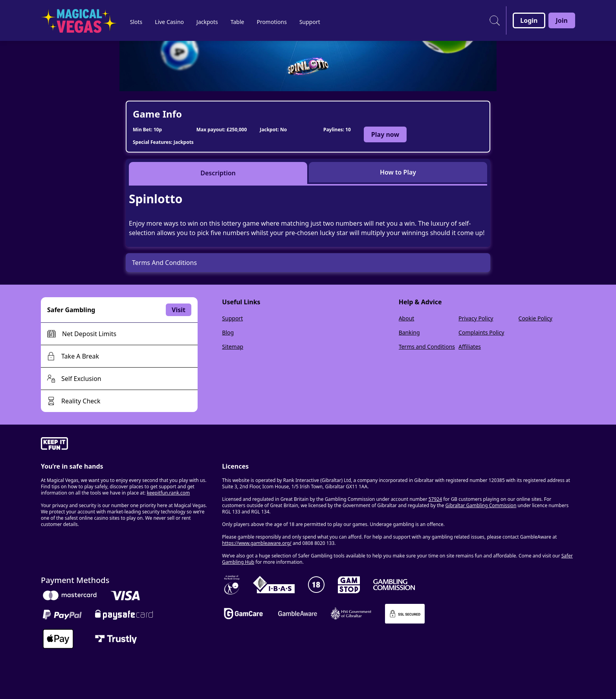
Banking (409, 332)
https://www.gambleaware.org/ (257, 543)
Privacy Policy (476, 318)
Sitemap (233, 347)
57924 (435, 499)
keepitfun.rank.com (169, 493)
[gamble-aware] (127, 445)
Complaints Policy (481, 332)
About (407, 318)
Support (232, 318)
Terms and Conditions (427, 347)
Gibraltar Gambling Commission (481, 505)
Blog (228, 332)
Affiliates (470, 347)
